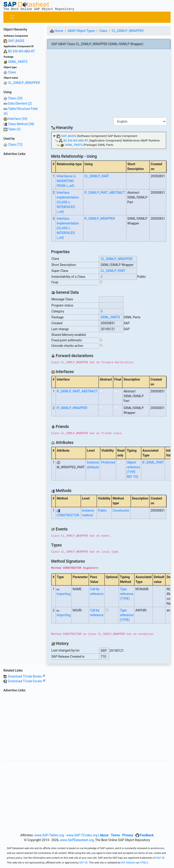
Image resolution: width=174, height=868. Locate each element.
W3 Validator (128, 863)
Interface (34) (18, 119)
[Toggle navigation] (12, 17)
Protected (108, 462)
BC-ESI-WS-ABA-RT (21, 51)
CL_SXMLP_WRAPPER (24, 83)
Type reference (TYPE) (127, 594)
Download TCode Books (26, 676)
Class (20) (15, 98)
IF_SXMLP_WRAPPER (100, 219)
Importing (64, 594)
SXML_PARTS (18, 62)
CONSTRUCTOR (68, 515)
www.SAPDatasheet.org (77, 840)
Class (12, 72)
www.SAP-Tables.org (49, 835)
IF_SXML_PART (153, 462)
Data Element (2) (20, 103)
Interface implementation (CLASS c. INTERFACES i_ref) (68, 202)
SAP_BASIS (16, 41)
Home (57, 31)
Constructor (121, 510)
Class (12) (15, 144)
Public (102, 510)
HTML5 (144, 863)
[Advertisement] (22, 226)
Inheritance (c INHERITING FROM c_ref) (66, 181)
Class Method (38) (21, 124)
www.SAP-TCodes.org (82, 835)
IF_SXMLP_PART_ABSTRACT (105, 193)
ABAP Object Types (81, 31)
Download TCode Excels (27, 681)
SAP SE (160, 858)
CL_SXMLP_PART (97, 176)
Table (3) (14, 129)
